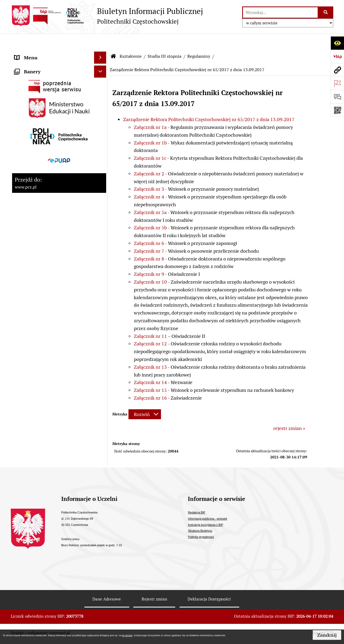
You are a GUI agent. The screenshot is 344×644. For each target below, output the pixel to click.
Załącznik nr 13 (150, 351)
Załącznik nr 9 (149, 258)
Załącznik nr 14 (150, 366)
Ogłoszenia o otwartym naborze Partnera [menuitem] (49, 251)
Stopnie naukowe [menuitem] (33, 138)
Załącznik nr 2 (149, 158)
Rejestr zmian (154, 601)
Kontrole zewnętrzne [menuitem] (37, 162)
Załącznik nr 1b (150, 127)
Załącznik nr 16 (150, 382)
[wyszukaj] (280, 12)
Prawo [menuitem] (21, 187)
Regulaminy (199, 40)
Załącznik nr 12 (150, 328)
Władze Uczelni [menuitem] (31, 78)
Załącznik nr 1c (150, 142)
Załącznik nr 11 (150, 320)
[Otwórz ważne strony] (337, 83)
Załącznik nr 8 (149, 243)
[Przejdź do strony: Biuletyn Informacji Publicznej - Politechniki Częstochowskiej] (107, 16)
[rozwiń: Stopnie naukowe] (101, 138)
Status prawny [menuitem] (30, 54)
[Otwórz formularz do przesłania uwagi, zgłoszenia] (337, 97)
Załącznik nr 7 (149, 235)
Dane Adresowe (107, 601)
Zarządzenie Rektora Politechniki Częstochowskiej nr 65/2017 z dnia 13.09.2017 (209, 103)
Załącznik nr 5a (150, 196)
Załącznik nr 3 (149, 173)
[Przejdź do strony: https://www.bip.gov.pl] (337, 56)
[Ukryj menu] (100, 41)
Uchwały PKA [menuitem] (29, 126)
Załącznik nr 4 (149, 181)
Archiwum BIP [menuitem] (30, 322)
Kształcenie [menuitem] (27, 102)
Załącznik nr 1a (150, 111)
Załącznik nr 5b (150, 211)
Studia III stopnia (164, 40)
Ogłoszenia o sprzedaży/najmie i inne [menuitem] (49, 270)
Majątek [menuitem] (23, 174)
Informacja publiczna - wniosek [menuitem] (48, 286)
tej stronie (127, 635)
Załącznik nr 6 (149, 227)
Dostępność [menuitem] (27, 199)
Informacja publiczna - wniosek (207, 520)
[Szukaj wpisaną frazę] (326, 12)
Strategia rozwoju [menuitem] (33, 66)
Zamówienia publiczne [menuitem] (39, 211)
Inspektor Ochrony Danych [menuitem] (43, 298)
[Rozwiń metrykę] (145, 398)
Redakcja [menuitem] (24, 334)
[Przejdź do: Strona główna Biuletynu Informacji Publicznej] (113, 40)
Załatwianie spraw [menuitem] (34, 223)
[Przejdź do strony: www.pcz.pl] (337, 70)
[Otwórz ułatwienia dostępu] (337, 43)
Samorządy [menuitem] (26, 114)
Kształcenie (131, 40)
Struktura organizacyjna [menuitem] (40, 90)
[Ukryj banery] (100, 348)
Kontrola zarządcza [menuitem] (35, 150)
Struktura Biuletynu (200, 533)
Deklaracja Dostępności (209, 601)
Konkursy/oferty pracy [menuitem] (38, 235)
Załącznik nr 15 (150, 374)
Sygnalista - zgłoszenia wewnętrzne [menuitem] (53, 310)
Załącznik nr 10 (150, 266)
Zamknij (327, 635)
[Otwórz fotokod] (337, 110)
